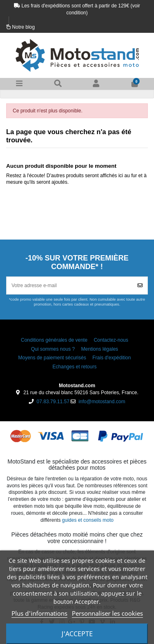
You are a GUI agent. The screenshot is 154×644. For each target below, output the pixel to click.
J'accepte (77, 634)
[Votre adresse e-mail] (70, 285)
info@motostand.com (102, 402)
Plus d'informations (39, 613)
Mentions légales (100, 349)
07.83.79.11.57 (53, 402)
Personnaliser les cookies (107, 613)
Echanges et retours (75, 367)
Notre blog (23, 27)
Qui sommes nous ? (53, 349)
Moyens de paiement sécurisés (52, 358)
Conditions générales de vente (54, 340)
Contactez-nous (111, 340)
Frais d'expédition (112, 358)
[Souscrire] (140, 285)
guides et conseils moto (88, 520)
